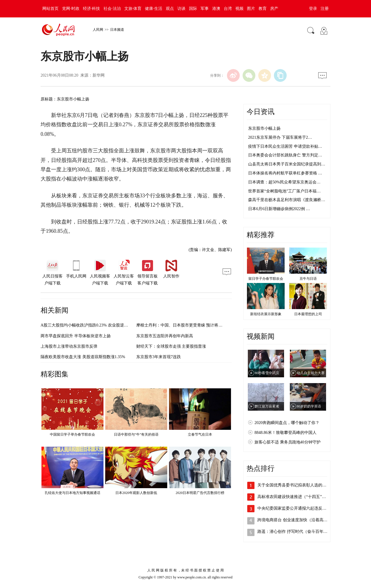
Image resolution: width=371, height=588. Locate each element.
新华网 (99, 75)
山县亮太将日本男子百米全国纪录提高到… (287, 164)
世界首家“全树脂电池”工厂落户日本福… (284, 191)
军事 (205, 9)
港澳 (216, 9)
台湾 (228, 9)
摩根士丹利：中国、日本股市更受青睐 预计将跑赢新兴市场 (190, 325)
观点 (170, 9)
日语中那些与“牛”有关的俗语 (136, 434)
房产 (274, 9)
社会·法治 (112, 9)
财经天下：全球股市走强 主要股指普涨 (171, 346)
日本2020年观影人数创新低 (136, 493)
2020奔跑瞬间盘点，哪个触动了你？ (287, 423)
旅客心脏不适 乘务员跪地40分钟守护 (288, 442)
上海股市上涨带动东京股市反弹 (69, 346)
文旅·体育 (133, 9)
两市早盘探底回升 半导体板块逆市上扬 (76, 336)
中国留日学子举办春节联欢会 (72, 434)
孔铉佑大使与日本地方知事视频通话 (72, 493)
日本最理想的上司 (308, 314)
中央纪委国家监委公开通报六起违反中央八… (298, 508)
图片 (251, 9)
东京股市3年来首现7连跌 (159, 357)
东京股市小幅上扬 (264, 128)
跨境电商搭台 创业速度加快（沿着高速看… (297, 520)
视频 (239, 9)
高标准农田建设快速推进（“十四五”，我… (296, 497)
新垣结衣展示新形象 (266, 314)
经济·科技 (92, 9)
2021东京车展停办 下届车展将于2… (280, 137)
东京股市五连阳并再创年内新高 (165, 336)
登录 (313, 9)
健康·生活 (154, 9)
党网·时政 (71, 9)
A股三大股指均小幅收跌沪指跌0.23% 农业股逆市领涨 (88, 325)
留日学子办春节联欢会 (266, 279)
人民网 (98, 30)
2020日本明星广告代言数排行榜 (200, 493)
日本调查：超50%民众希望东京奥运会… (284, 182)
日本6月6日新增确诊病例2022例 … (279, 209)
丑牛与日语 (308, 279)
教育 (263, 9)
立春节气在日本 (200, 434)
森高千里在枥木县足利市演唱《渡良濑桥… (287, 200)
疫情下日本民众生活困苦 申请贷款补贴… (285, 146)
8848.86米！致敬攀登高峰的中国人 (285, 433)
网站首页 (50, 9)
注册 (325, 9)
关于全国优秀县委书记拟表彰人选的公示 (294, 485)
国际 (193, 9)
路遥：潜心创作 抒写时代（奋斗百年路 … (295, 532)
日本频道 (117, 30)
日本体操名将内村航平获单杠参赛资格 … (285, 173)
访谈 (181, 9)
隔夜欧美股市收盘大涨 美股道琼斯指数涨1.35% (83, 357)
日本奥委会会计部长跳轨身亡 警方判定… (285, 155)
